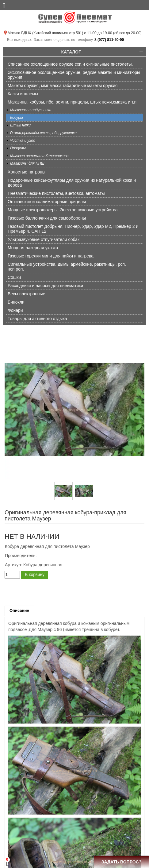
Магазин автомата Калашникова (39, 156)
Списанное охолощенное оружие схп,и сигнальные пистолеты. (70, 64)
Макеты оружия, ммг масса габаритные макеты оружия (63, 86)
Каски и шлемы (23, 94)
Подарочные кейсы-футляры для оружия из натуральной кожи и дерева (72, 183)
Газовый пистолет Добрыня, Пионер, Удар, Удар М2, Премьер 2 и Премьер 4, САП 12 (73, 229)
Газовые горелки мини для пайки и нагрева (51, 256)
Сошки (14, 277)
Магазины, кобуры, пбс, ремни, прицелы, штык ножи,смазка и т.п (72, 102)
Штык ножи (20, 125)
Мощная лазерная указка (33, 248)
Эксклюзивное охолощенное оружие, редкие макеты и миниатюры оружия (74, 75)
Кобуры (17, 118)
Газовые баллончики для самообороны (47, 218)
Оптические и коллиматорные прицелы (47, 202)
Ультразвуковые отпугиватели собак (44, 239)
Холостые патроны (27, 172)
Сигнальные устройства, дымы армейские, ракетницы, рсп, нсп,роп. (67, 267)
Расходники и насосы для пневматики (45, 286)
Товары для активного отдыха (37, 319)
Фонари (15, 310)
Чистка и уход (23, 140)
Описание (19, 610)
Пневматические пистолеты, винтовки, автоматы (56, 193)
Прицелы (18, 148)
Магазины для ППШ (27, 163)
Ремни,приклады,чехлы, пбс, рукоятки (43, 133)
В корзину (35, 574)
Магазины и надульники (31, 110)
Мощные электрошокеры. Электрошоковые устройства (63, 210)
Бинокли (16, 302)
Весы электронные (26, 294)
